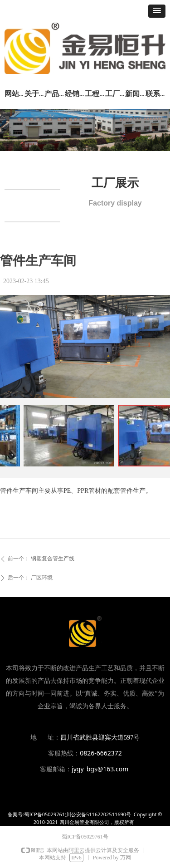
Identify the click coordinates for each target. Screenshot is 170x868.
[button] (157, 11)
